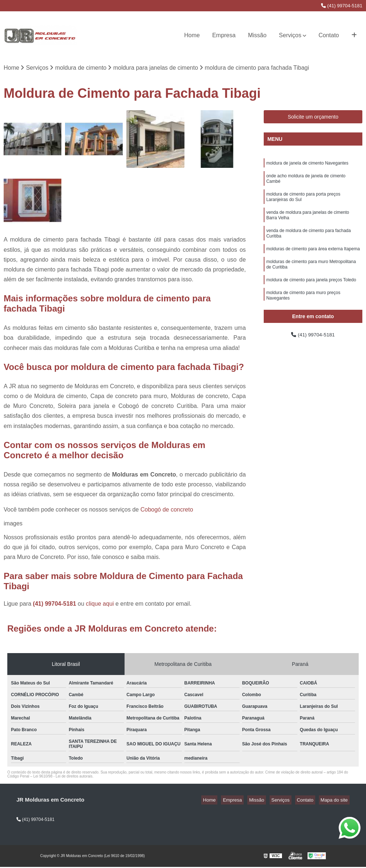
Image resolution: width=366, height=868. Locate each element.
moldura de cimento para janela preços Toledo (311, 295)
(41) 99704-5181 (342, 6)
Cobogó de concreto (167, 511)
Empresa (224, 35)
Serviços (290, 35)
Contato (329, 35)
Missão (257, 35)
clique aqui (100, 605)
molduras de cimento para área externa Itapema (313, 261)
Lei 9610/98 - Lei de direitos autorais (63, 777)
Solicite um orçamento (313, 118)
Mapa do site (336, 801)
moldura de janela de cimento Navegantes (307, 165)
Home (192, 35)
